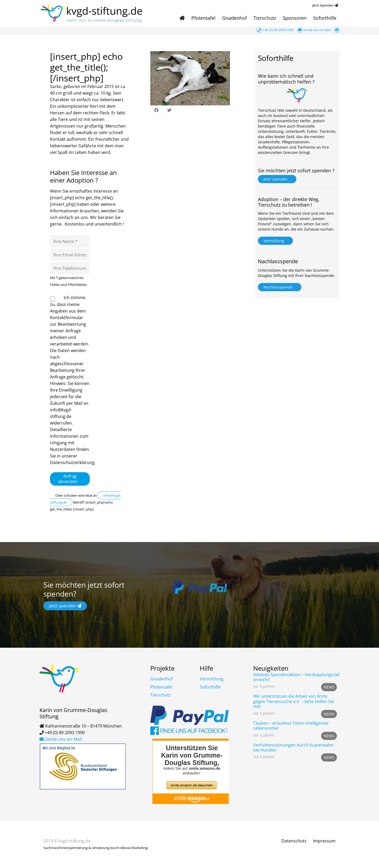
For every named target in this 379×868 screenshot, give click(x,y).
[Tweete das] (169, 110)
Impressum (324, 841)
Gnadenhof (161, 679)
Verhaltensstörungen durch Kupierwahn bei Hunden (293, 747)
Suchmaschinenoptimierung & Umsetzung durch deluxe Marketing (96, 848)
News (329, 687)
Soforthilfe (210, 687)
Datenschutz (294, 841)
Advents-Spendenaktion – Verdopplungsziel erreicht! (296, 677)
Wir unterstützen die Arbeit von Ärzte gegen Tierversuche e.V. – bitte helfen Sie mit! (294, 701)
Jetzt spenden (277, 179)
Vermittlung (275, 241)
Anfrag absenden (70, 479)
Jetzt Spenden (326, 5)
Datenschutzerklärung (72, 462)
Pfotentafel (161, 687)
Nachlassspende (280, 287)
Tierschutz (161, 695)
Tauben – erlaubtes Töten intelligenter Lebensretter (291, 726)
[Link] (92, 13)
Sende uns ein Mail (314, 30)
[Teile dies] (157, 110)
